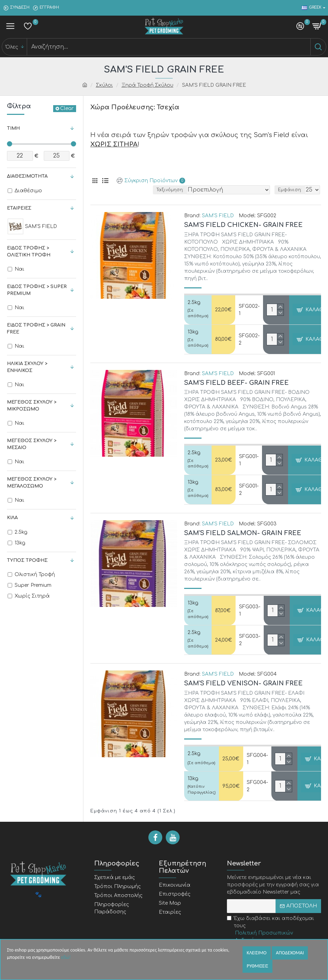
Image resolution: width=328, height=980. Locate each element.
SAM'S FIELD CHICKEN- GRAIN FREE (243, 225)
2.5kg (194, 302)
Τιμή (13, 128)
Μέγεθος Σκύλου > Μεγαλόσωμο (32, 483)
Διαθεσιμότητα (27, 176)
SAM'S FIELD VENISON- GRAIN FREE (243, 683)
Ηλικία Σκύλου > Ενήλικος (27, 367)
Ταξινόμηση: (170, 190)
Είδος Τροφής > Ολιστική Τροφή (29, 252)
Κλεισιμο (257, 953)
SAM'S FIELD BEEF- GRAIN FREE (236, 383)
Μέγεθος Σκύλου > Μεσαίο (32, 444)
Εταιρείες (19, 208)
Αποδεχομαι (290, 953)
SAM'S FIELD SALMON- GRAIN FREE (243, 533)
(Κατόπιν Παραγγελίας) (202, 789)
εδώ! (66, 957)
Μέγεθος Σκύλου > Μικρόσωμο (32, 406)
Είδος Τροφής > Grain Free (36, 329)
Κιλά (12, 518)
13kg (193, 332)
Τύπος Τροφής (27, 560)
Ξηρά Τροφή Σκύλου (147, 85)
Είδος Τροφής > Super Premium (37, 290)
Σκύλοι (104, 85)
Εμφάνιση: (290, 190)
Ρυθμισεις (257, 966)
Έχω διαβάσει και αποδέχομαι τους (274, 930)
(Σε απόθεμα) (198, 313)
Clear (67, 108)
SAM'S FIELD (218, 216)
